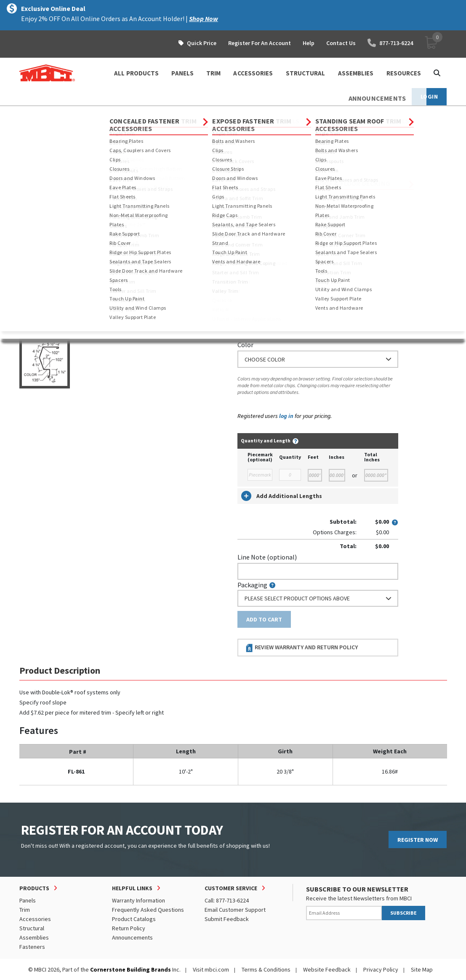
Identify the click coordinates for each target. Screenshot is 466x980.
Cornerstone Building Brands (130, 969)
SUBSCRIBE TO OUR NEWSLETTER (357, 889)
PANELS (182, 73)
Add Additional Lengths (282, 496)
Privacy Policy (381, 969)
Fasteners (32, 947)
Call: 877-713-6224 (227, 900)
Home (27, 114)
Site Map (422, 969)
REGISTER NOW (418, 840)
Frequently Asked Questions (148, 910)
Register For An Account (260, 43)
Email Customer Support (235, 910)
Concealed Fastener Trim (134, 114)
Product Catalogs (134, 919)
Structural (32, 928)
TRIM (213, 73)
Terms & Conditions (266, 969)
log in (286, 416)
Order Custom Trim (270, 174)
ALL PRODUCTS (136, 73)
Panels (28, 900)
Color (245, 345)
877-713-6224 (390, 43)
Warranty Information (138, 900)
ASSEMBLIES (356, 73)
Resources (404, 73)
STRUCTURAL (306, 73)
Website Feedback (327, 969)
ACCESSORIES (253, 73)
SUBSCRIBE (403, 913)
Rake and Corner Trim (204, 114)
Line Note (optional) (267, 557)
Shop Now (204, 19)
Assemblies (34, 937)
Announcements (132, 937)
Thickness (252, 308)
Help (309, 43)
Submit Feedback (227, 919)
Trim (85, 114)
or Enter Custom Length (273, 237)
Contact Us (341, 43)
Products (56, 114)
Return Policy (129, 928)
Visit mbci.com (211, 969)
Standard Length (262, 190)
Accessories (35, 919)
